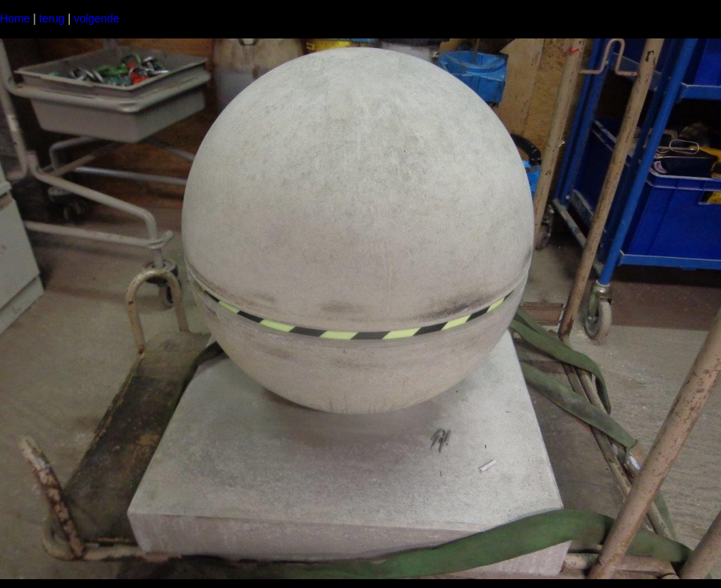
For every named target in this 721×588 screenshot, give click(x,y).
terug (52, 18)
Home (15, 18)
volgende (97, 18)
